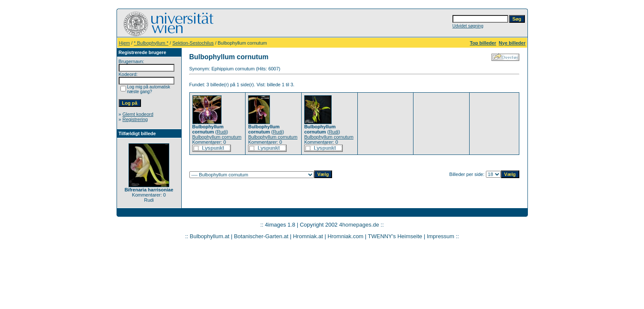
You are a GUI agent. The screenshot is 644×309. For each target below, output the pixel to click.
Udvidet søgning (468, 26)
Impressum (440, 236)
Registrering (135, 119)
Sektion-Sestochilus (193, 43)
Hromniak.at (308, 236)
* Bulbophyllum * (151, 43)
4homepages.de (359, 225)
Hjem (125, 43)
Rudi (222, 132)
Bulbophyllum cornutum (217, 137)
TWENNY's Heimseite (395, 236)
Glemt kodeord (138, 114)
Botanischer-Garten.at (261, 236)
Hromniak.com (345, 236)
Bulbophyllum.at (210, 236)
